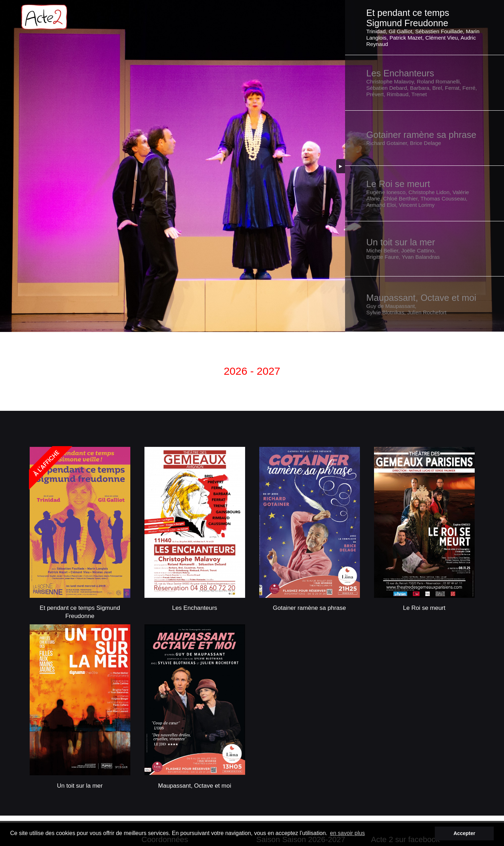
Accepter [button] (464, 833)
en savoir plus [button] (347, 833)
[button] (425, 28)
